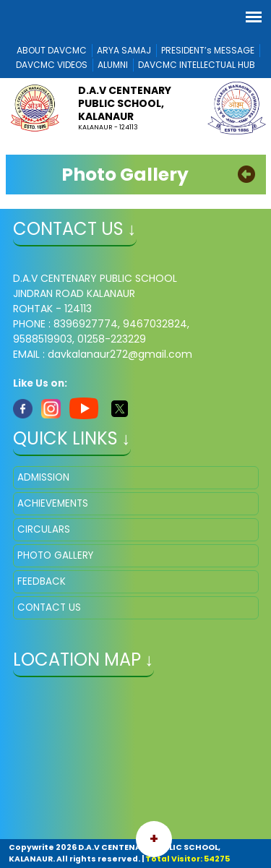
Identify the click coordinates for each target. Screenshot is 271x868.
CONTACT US (49, 607)
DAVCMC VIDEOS (52, 65)
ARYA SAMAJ (124, 50)
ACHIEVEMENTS (53, 503)
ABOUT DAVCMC (52, 50)
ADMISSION (43, 477)
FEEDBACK (42, 581)
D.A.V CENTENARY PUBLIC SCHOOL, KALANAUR (125, 103)
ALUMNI (113, 65)
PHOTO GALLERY (55, 555)
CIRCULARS (44, 529)
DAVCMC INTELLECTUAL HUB (197, 65)
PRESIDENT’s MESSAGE (208, 50)
